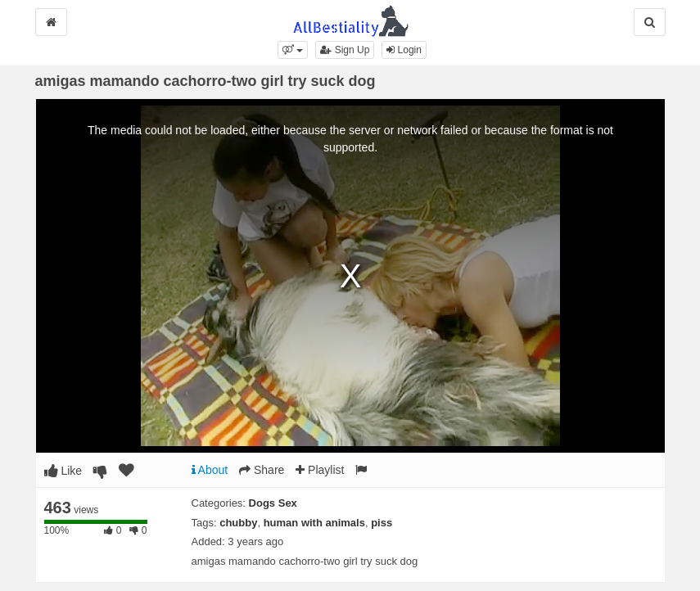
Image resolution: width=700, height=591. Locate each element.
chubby (238, 523)
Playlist (320, 470)
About (210, 470)
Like (63, 471)
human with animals (314, 523)
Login (404, 50)
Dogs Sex (273, 503)
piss (382, 523)
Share (262, 470)
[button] (293, 50)
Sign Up (345, 50)
